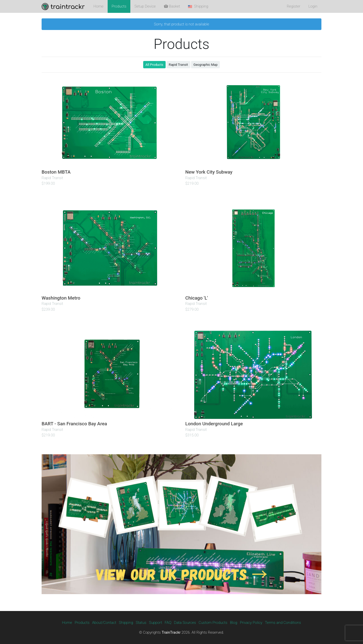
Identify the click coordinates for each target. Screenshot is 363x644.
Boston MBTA (56, 172)
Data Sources (185, 623)
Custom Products (213, 623)
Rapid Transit (178, 65)
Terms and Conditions (283, 623)
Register (293, 6)
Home (99, 6)
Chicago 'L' (197, 298)
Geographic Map (205, 65)
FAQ (168, 623)
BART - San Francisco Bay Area (74, 424)
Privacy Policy (251, 623)
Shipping (126, 623)
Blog (234, 623)
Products (119, 6)
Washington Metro (61, 298)
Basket (172, 6)
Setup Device (145, 6)
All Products (154, 65)
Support (156, 623)
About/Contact (104, 623)
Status (141, 623)
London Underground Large (214, 424)
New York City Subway (209, 172)
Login (313, 6)
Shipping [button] (198, 6)
